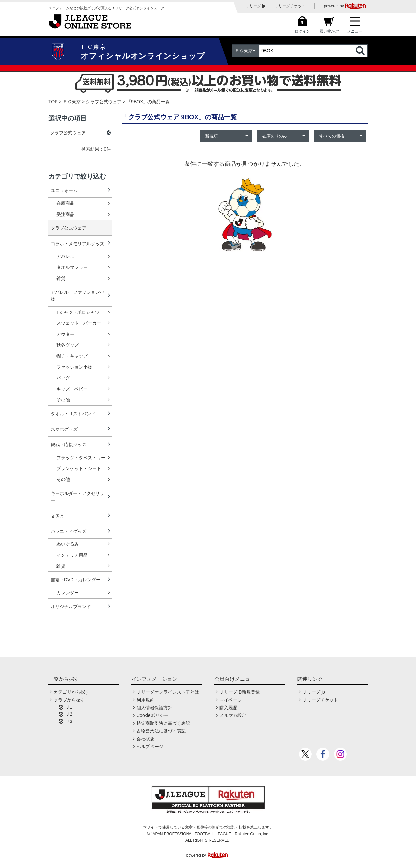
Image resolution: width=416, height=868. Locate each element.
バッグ (63, 378)
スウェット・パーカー (79, 323)
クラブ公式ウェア (104, 102)
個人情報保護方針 (154, 708)
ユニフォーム (64, 190)
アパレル (65, 256)
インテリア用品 (72, 555)
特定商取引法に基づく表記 (163, 723)
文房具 (57, 516)
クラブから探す (69, 700)
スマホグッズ (64, 429)
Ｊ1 (69, 707)
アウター (65, 334)
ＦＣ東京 (72, 102)
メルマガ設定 (233, 715)
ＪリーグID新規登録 (240, 692)
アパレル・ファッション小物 (78, 296)
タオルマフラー (72, 267)
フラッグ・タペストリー (81, 458)
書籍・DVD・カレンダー (76, 580)
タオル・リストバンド (73, 414)
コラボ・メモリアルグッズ (78, 244)
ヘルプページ (150, 747)
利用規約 (145, 700)
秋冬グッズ (68, 345)
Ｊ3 (69, 721)
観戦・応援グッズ (69, 445)
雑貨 (61, 278)
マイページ (231, 700)
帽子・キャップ (72, 356)
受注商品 (65, 214)
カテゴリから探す (71, 692)
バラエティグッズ (69, 531)
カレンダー (68, 593)
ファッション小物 (74, 367)
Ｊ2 (69, 714)
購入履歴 (228, 708)
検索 (361, 51)
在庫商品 (65, 203)
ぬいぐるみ (68, 544)
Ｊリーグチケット (290, 6)
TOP (53, 102)
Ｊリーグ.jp (255, 6)
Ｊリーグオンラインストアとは (168, 692)
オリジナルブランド (71, 607)
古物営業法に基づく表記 (161, 731)
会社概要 (145, 739)
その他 (63, 400)
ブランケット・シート (79, 468)
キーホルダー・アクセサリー (78, 497)
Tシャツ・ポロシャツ (78, 312)
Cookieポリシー (152, 715)
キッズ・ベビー (72, 389)
